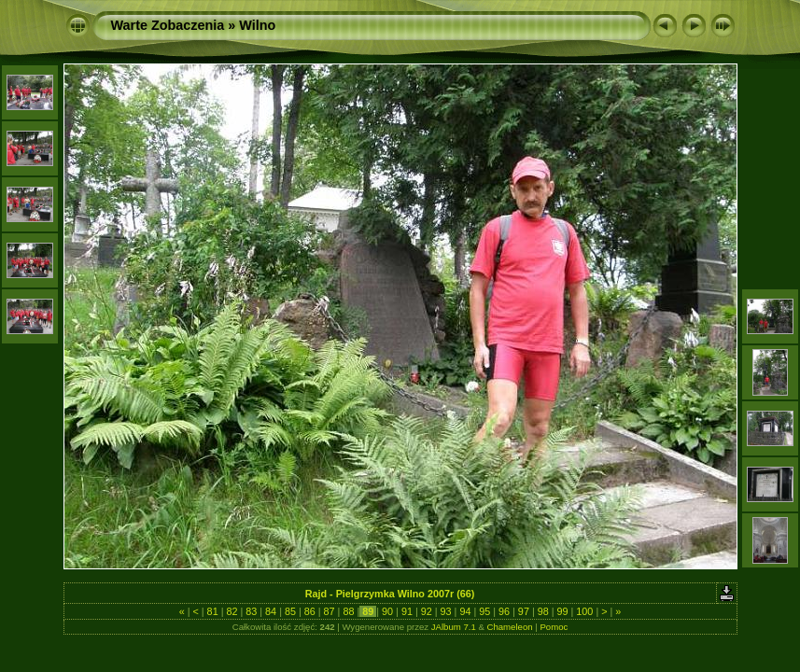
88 (348, 611)
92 (427, 611)
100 (584, 611)
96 (504, 611)
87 (330, 611)
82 (232, 611)
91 (407, 611)
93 (446, 611)
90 (387, 611)
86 (310, 611)
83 (251, 611)
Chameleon (510, 627)
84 (271, 611)
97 (524, 611)
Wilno (257, 25)
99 (563, 611)
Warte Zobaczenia (168, 25)
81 (213, 611)
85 (290, 611)
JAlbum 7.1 (454, 627)
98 (543, 611)
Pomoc (554, 627)
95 (484, 611)
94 (465, 611)
